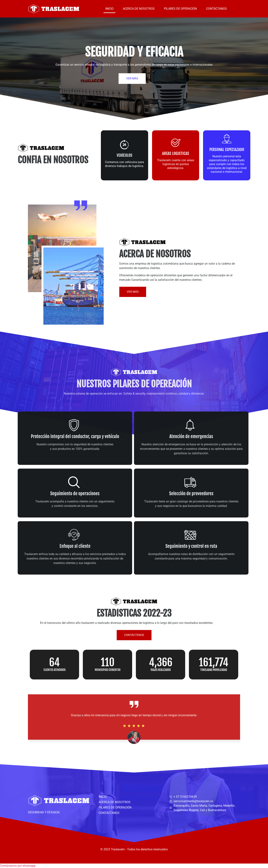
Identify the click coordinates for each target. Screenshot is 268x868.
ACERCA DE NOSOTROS (139, 9)
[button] (18, 866)
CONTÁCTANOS (216, 9)
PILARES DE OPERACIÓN (180, 9)
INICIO (109, 9)
